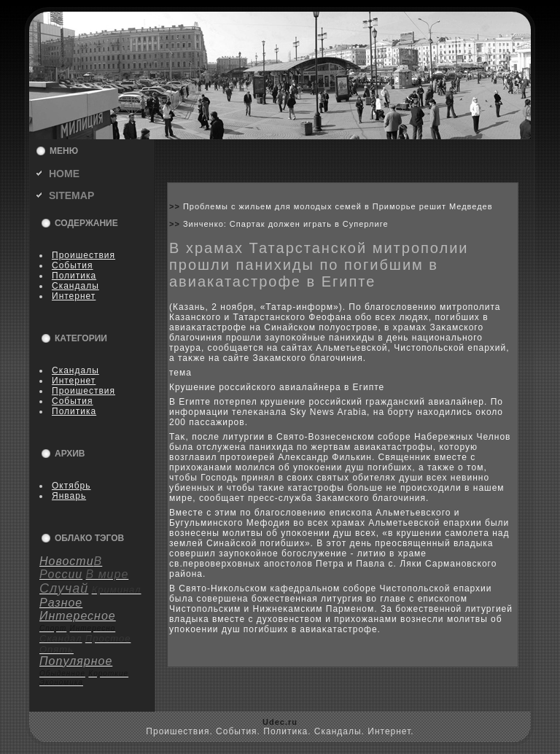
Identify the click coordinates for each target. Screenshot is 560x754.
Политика (74, 276)
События (73, 265)
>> (176, 206)
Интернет (74, 296)
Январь (69, 496)
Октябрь (71, 486)
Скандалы (75, 286)
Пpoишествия (83, 255)
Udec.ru (280, 722)
